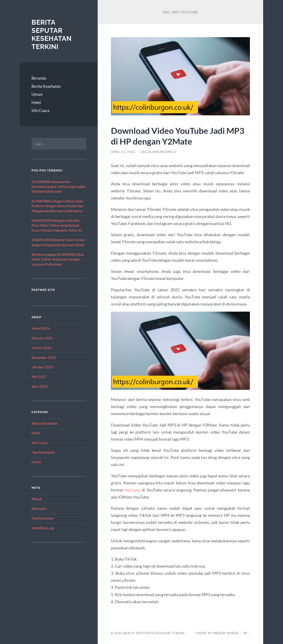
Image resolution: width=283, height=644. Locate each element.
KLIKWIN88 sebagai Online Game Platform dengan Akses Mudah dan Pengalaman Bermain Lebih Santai (58, 206)
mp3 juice (133, 490)
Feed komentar (43, 518)
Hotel (36, 102)
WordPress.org (43, 528)
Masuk (37, 499)
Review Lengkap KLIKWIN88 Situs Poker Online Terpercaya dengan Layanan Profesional (58, 259)
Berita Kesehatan (46, 86)
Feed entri (39, 509)
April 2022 (40, 386)
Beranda (39, 78)
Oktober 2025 (42, 367)
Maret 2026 (41, 328)
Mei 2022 (39, 377)
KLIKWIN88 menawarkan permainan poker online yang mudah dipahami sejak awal (58, 187)
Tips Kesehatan (43, 452)
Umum (37, 94)
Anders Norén (226, 633)
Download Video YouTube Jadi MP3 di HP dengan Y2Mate (171, 136)
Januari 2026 (42, 348)
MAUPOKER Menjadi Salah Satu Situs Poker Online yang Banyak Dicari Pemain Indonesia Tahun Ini (57, 225)
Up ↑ (246, 633)
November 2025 (44, 357)
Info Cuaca (41, 110)
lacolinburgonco (159, 152)
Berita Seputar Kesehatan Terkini (52, 34)
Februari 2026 (42, 338)
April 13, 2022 (123, 152)
